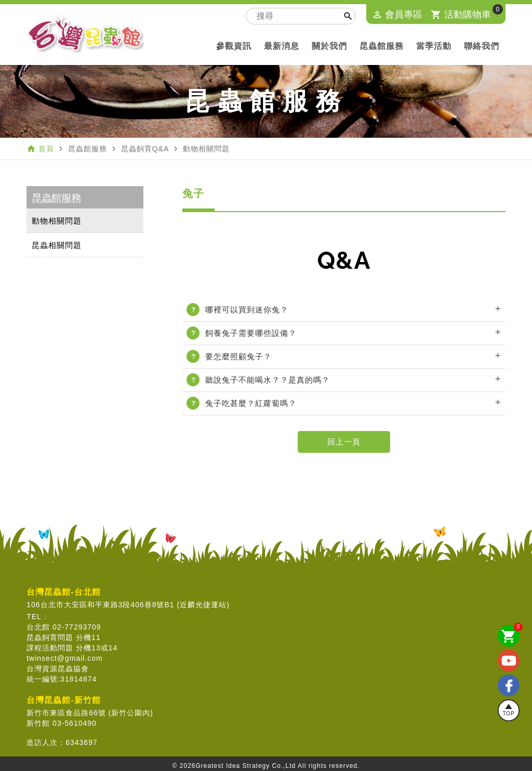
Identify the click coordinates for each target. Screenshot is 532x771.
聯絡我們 (482, 46)
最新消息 (282, 46)
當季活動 (434, 46)
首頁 (46, 149)
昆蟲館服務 (382, 46)
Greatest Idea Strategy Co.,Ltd (246, 766)
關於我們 (329, 46)
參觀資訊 (234, 46)
